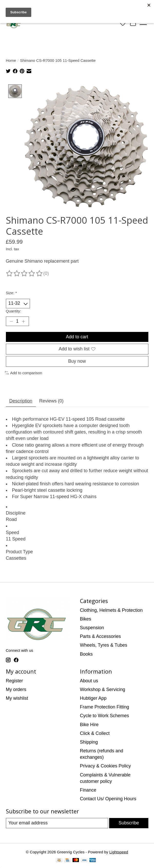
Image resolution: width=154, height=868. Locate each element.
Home (11, 60)
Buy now (77, 361)
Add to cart (77, 337)
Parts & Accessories (100, 637)
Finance (88, 790)
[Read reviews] (25, 274)
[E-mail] (57, 823)
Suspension (92, 628)
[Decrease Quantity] (11, 322)
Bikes (86, 619)
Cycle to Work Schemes (105, 716)
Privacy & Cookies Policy (105, 766)
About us (89, 681)
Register (14, 681)
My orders (16, 689)
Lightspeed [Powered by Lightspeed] (119, 852)
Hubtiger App (93, 698)
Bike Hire (89, 725)
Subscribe (129, 823)
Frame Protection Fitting (105, 707)
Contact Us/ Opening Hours (108, 799)
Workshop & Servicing (103, 689)
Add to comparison (24, 373)
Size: (11, 293)
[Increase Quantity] (23, 322)
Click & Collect (95, 733)
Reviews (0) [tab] (51, 401)
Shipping (89, 742)
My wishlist (17, 698)
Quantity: (14, 311)
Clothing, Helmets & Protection (111, 610)
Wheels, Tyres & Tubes (104, 645)
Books (86, 654)
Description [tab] (21, 401)
